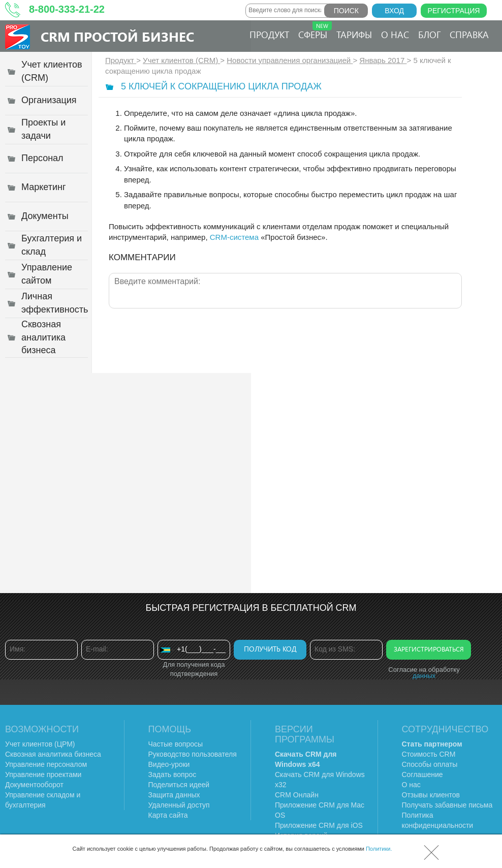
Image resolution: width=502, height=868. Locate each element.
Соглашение (422, 774)
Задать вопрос (172, 774)
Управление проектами (43, 774)
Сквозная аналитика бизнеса (53, 754)
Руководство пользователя (193, 754)
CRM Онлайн (297, 795)
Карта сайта (168, 815)
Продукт (269, 35)
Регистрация (454, 11)
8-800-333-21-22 (67, 9)
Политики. (379, 849)
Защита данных (174, 795)
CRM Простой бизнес (117, 36)
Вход (394, 11)
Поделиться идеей (179, 785)
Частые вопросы (176, 744)
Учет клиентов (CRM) (181, 60)
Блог (429, 35)
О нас (395, 35)
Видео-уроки (169, 764)
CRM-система (234, 237)
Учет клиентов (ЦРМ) (40, 744)
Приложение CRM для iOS (319, 825)
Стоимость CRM (429, 754)
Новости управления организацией (290, 60)
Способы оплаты (430, 764)
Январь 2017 (383, 60)
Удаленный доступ (179, 805)
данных (424, 676)
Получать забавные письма (447, 805)
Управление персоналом (46, 764)
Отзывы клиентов (431, 795)
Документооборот (34, 785)
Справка (469, 35)
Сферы (315, 31)
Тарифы (354, 35)
